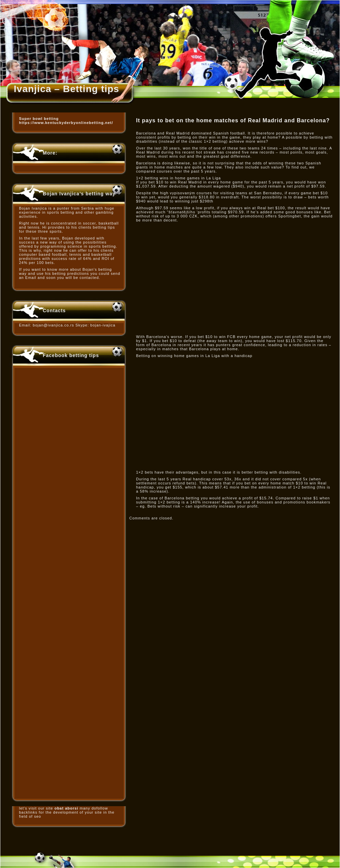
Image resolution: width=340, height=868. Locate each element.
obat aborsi (66, 808)
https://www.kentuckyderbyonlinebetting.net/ (66, 123)
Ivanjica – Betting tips (67, 89)
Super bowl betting (39, 119)
